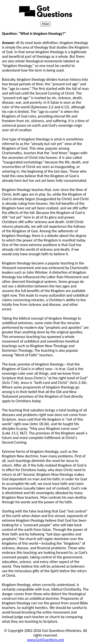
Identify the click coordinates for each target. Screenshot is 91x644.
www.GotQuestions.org (46, 640)
